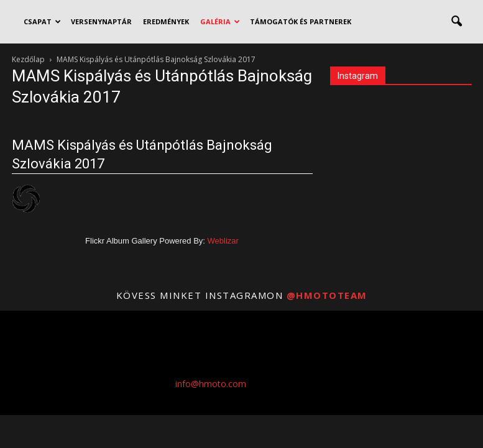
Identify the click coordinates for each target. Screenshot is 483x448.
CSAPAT (42, 21)
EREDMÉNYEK (166, 21)
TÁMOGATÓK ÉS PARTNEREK (301, 21)
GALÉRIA (220, 21)
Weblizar (223, 241)
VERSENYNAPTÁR (101, 21)
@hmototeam (327, 295)
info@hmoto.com (211, 384)
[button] (457, 22)
